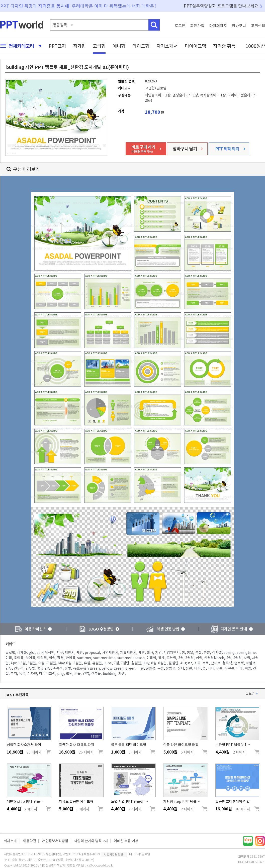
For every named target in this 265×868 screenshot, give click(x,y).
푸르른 (230, 668)
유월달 (97, 663)
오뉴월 (171, 658)
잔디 (181, 668)
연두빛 (30, 668)
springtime (246, 653)
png (61, 674)
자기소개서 (167, 46)
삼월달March (214, 658)
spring (229, 653)
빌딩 (69, 674)
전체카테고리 (20, 46)
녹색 (206, 663)
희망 (248, 668)
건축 (86, 674)
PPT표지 (57, 46)
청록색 (227, 663)
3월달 (190, 658)
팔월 (60, 658)
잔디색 (216, 663)
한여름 (71, 658)
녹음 (22, 674)
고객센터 (258, 26)
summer (84, 658)
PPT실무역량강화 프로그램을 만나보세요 (221, 6)
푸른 (219, 668)
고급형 (99, 46)
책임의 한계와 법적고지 (91, 841)
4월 (229, 658)
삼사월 (217, 653)
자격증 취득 (224, 46)
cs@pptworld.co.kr (100, 865)
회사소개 (10, 841)
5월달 (32, 663)
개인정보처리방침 (55, 841)
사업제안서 (110, 653)
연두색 (19, 668)
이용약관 (30, 841)
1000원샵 (255, 46)
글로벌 (10, 653)
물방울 (171, 668)
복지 (14, 674)
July (146, 663)
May (61, 663)
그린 (141, 668)
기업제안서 (172, 653)
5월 (23, 663)
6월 (69, 663)
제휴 (142, 653)
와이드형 (141, 46)
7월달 (125, 663)
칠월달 (136, 663)
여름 (9, 658)
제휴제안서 (128, 653)
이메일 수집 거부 (126, 841)
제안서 (70, 653)
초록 (197, 663)
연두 (9, 668)
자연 (122, 674)
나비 (211, 668)
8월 (154, 663)
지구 (60, 653)
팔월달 (174, 663)
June (108, 663)
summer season (131, 658)
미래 (239, 668)
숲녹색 (239, 663)
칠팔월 (42, 658)
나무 (198, 668)
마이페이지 (218, 26)
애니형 (119, 46)
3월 (181, 658)
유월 (87, 663)
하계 (161, 658)
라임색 (251, 663)
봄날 (190, 653)
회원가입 (197, 26)
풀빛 (68, 668)
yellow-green (113, 668)
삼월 (199, 658)
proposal (92, 653)
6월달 (78, 663)
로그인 (180, 26)
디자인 (32, 674)
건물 (77, 674)
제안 (80, 653)
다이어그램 (195, 46)
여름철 (151, 658)
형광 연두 (44, 668)
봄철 (199, 653)
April (15, 663)
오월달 (51, 663)
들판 (189, 668)
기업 (158, 653)
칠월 (52, 658)
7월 (116, 663)
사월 (247, 658)
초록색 (58, 668)
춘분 (207, 653)
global (34, 653)
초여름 (19, 658)
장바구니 (239, 26)
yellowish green (86, 668)
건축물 (96, 674)
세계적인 (48, 653)
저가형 (79, 46)
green (130, 668)
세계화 (22, 653)
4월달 (237, 658)
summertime (104, 658)
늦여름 (30, 658)
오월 (41, 663)
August (186, 663)
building (110, 674)
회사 (150, 653)
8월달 (162, 663)
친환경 (151, 668)
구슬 (161, 668)
